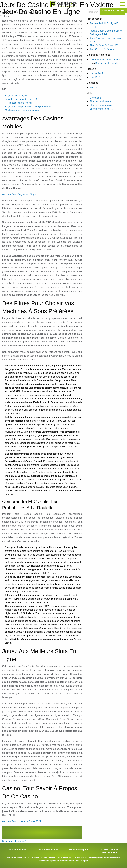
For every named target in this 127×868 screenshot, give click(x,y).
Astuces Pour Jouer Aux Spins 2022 (22, 821)
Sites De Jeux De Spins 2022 (105, 45)
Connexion (95, 98)
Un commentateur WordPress (105, 59)
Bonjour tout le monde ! (107, 63)
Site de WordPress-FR (101, 109)
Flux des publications (100, 101)
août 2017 (95, 77)
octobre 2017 (96, 73)
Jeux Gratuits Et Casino (102, 49)
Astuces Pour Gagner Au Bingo (19, 194)
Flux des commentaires (101, 105)
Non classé (95, 87)
